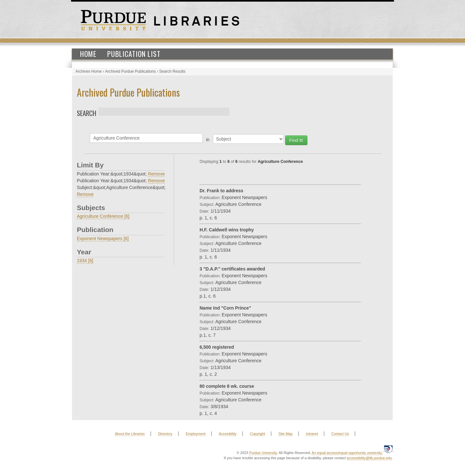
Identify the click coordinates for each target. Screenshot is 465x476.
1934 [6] (85, 260)
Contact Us (340, 434)
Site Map (285, 434)
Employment (196, 434)
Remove (156, 174)
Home (88, 54)
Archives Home (89, 71)
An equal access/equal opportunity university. (347, 453)
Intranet (312, 434)
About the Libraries (130, 434)
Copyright (258, 434)
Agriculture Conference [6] (103, 216)
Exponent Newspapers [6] (103, 238)
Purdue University (263, 453)
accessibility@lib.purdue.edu (369, 458)
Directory (165, 434)
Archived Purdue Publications (131, 71)
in (208, 140)
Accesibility (228, 434)
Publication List (134, 54)
